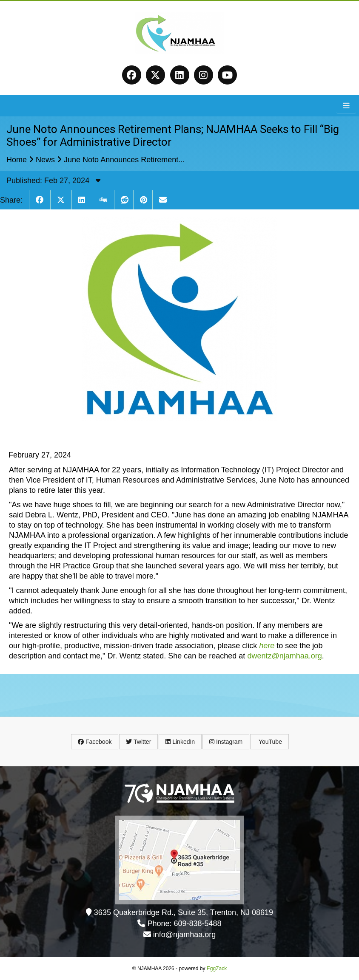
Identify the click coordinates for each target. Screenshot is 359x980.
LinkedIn (180, 742)
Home (17, 160)
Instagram (226, 742)
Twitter (138, 742)
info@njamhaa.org (184, 935)
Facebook (95, 742)
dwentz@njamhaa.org (284, 656)
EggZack (217, 969)
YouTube (269, 742)
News (45, 160)
